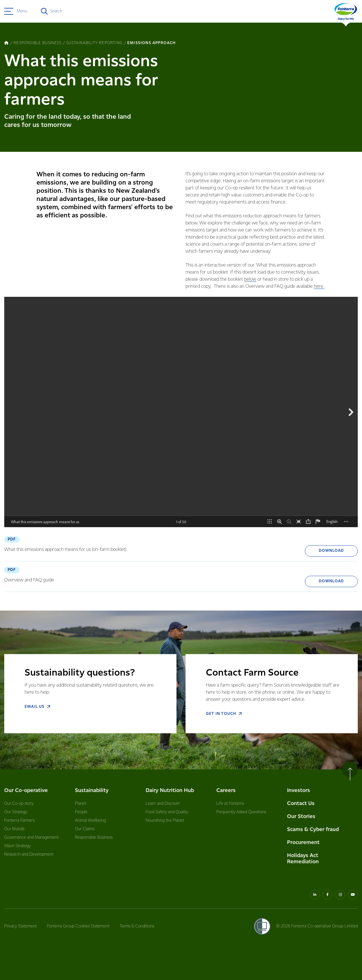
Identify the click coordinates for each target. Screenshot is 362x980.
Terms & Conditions (137, 926)
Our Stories (301, 816)
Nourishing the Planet (165, 821)
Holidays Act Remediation (303, 859)
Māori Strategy (17, 846)
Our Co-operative (26, 790)
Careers (226, 790)
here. (319, 286)
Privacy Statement (21, 926)
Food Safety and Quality (167, 812)
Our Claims (85, 829)
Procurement (303, 842)
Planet (81, 804)
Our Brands (14, 829)
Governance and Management (31, 838)
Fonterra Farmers (19, 821)
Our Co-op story (19, 804)
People (81, 812)
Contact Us (301, 803)
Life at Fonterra (230, 804)
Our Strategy (16, 812)
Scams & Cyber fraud (313, 829)
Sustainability (92, 790)
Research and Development (29, 854)
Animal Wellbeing (90, 821)
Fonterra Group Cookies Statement (78, 926)
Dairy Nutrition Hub (170, 790)
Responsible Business (94, 838)
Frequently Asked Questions (241, 812)
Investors (299, 790)
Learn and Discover (163, 804)
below (250, 279)
